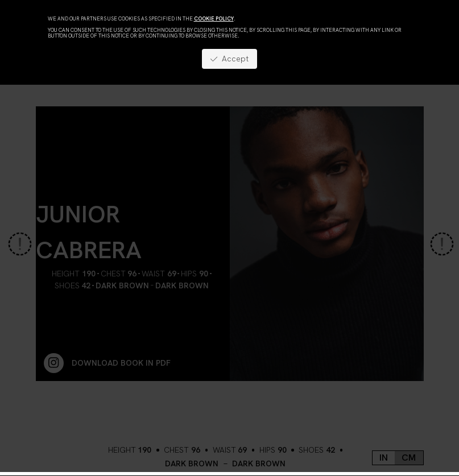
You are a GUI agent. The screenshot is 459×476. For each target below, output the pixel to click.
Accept (230, 59)
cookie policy (214, 19)
